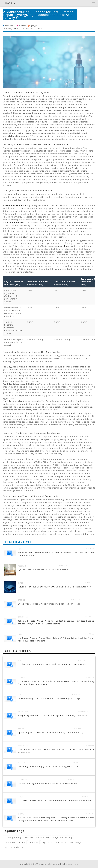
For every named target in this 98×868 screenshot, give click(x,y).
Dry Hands (47, 842)
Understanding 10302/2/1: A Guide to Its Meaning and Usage (49, 698)
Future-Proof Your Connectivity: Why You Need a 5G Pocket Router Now (55, 587)
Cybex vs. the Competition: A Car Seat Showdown (43, 570)
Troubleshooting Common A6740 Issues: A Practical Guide (47, 784)
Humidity (33, 842)
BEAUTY (42, 28)
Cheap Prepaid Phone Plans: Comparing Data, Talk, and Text (49, 604)
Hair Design (75, 842)
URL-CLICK (9, 3)
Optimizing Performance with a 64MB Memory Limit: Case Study (51, 732)
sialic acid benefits (13, 222)
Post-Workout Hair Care (37, 837)
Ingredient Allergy (14, 847)
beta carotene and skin (55, 246)
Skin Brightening (13, 837)
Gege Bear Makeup (63, 837)
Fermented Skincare (15, 842)
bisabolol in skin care (14, 205)
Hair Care (61, 842)
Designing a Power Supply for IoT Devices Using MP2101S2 (48, 766)
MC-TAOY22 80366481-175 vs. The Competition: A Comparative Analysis (54, 801)
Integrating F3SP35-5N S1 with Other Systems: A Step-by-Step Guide (53, 715)
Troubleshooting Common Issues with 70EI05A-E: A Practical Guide (52, 664)
